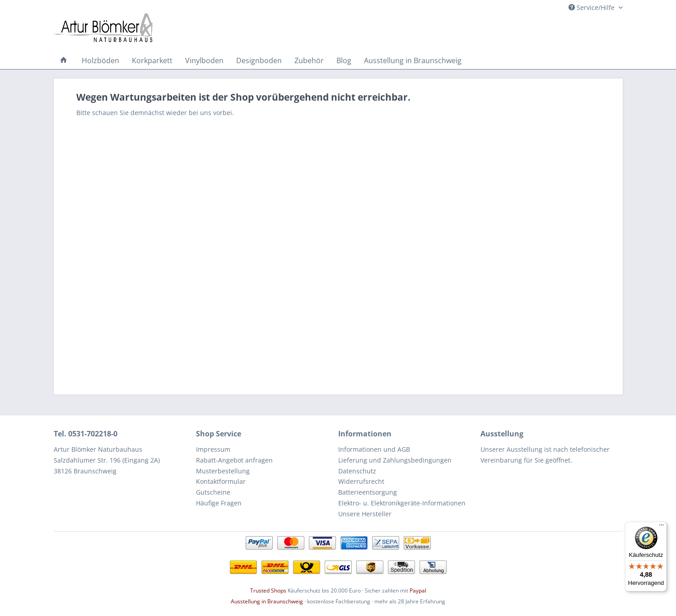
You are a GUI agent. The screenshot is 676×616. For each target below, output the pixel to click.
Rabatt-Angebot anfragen (234, 460)
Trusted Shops (268, 591)
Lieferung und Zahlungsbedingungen (395, 460)
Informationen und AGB (374, 449)
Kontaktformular (221, 481)
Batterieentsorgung (368, 492)
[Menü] (662, 527)
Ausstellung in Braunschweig (267, 601)
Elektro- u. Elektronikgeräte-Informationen (402, 503)
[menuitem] (64, 60)
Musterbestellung (223, 471)
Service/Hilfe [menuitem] (592, 7)
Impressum (213, 449)
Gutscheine (213, 492)
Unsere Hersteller (365, 514)
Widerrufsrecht (361, 481)
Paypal (418, 591)
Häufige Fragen (219, 503)
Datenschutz (357, 471)
